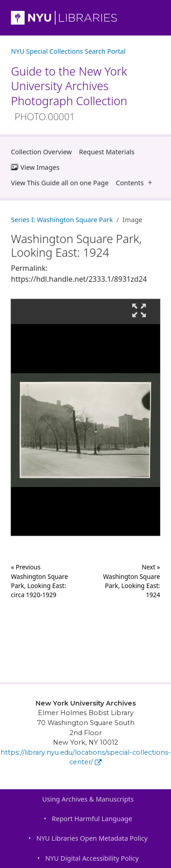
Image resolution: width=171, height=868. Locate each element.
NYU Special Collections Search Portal (68, 51)
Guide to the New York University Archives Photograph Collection (69, 93)
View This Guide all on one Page (60, 183)
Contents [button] (136, 183)
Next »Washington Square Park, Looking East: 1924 (132, 581)
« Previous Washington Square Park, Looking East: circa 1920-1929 (39, 581)
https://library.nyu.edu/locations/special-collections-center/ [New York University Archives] (86, 757)
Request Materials (107, 152)
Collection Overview (41, 152)
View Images (35, 167)
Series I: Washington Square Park (62, 220)
